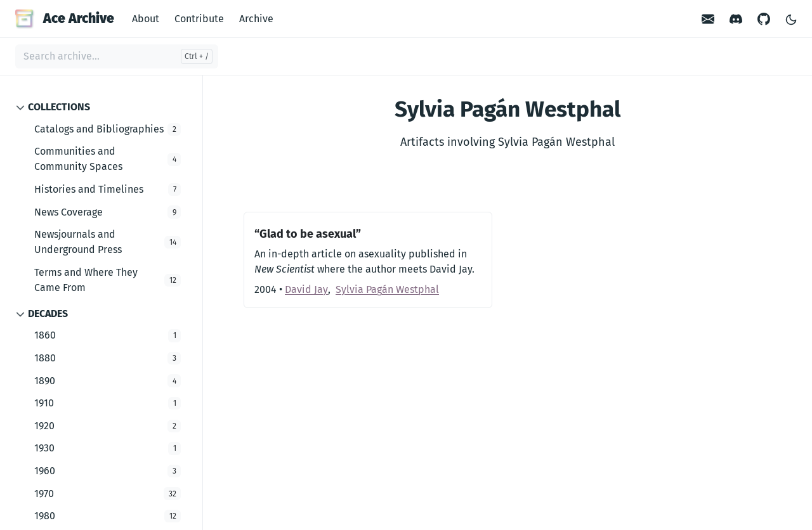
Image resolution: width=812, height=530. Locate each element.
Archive (256, 19)
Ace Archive (65, 18)
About (146, 19)
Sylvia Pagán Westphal (387, 289)
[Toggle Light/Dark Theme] (791, 19)
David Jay (306, 289)
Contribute (199, 19)
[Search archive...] (117, 56)
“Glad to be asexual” (308, 234)
